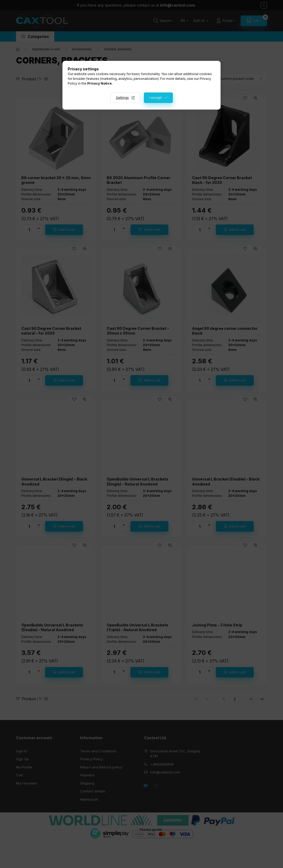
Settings (122, 98)
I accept (156, 98)
